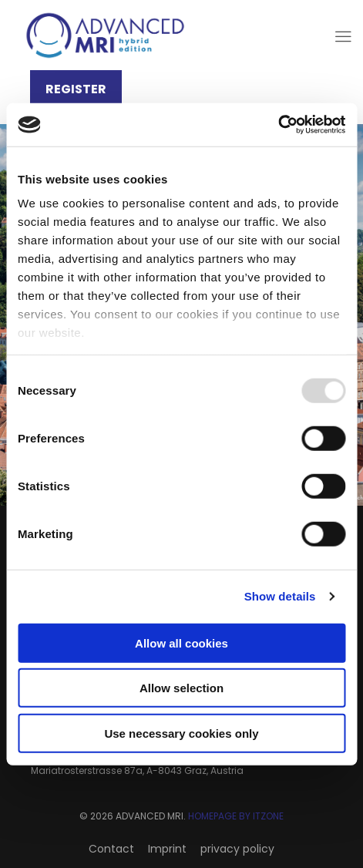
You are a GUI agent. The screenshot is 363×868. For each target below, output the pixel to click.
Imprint (167, 849)
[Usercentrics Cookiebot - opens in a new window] (278, 125)
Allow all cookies (181, 643)
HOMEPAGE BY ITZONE (236, 816)
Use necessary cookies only (181, 733)
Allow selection (181, 688)
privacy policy (237, 849)
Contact (111, 849)
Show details (280, 596)
